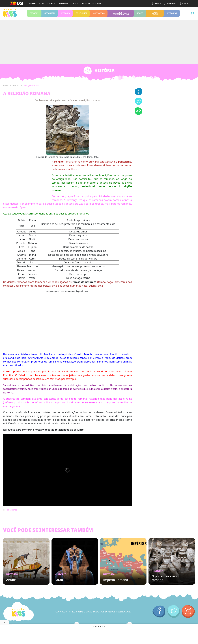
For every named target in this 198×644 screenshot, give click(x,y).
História (65, 14)
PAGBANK (63, 3)
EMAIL (184, 3)
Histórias (172, 14)
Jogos (140, 14)
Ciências (34, 14)
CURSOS (74, 3)
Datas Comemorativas (121, 14)
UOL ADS (97, 3)
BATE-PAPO (170, 3)
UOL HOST (52, 3)
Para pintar (155, 14)
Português (81, 14)
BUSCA (157, 3)
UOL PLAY (85, 3)
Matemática (99, 14)
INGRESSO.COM (37, 3)
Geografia (50, 14)
